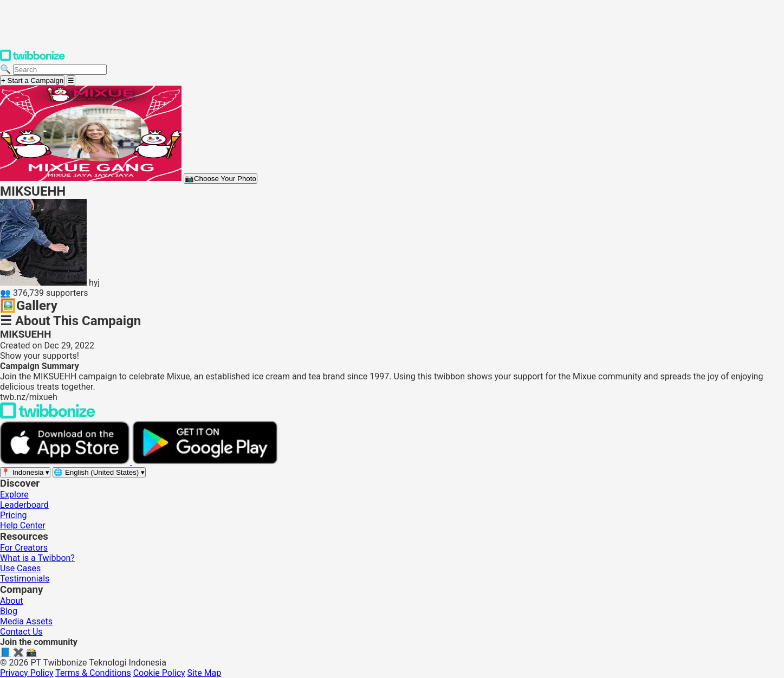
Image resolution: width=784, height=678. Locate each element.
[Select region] (25, 472)
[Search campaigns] (60, 70)
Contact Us (21, 632)
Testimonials (25, 579)
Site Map (205, 673)
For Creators (24, 548)
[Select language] (99, 472)
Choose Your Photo (221, 179)
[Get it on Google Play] (205, 461)
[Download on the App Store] (66, 461)
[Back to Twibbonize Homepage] (48, 416)
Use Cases (20, 568)
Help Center (23, 525)
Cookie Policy (159, 673)
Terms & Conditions (93, 673)
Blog (9, 611)
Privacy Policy (27, 673)
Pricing (14, 515)
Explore (14, 495)
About (12, 601)
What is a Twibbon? (37, 558)
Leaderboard (24, 505)
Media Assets (26, 621)
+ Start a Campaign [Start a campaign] (32, 80)
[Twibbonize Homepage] (33, 59)
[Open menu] (71, 80)
